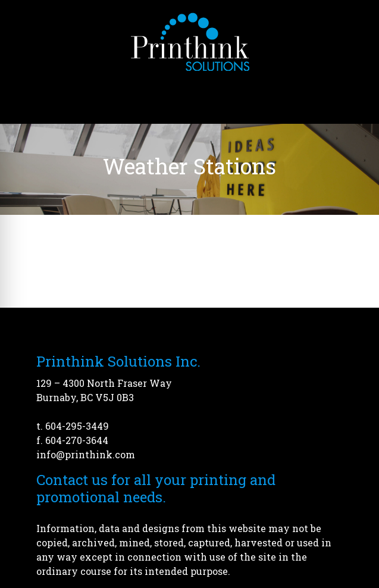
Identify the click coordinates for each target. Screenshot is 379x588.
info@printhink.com (86, 454)
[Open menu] (355, 95)
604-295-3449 (77, 426)
